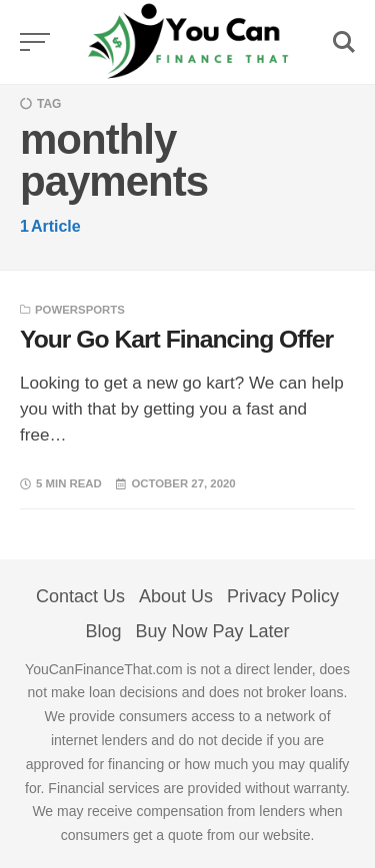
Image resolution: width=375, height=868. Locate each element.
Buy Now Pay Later (212, 631)
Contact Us (80, 596)
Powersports (80, 310)
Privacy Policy (283, 596)
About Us (176, 596)
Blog (103, 631)
